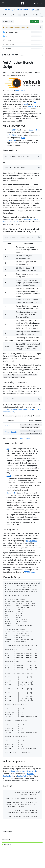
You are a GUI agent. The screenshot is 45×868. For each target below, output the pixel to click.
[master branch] (8, 21)
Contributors (7, 832)
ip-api (23, 138)
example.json (25, 438)
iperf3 (26, 104)
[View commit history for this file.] (40, 27)
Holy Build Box (31, 541)
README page (29, 572)
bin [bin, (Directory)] (7, 36)
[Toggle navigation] (3, 3)
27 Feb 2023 (11, 130)
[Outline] (42, 55)
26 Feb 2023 (11, 135)
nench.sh (22, 771)
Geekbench (32, 106)
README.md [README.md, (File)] (10, 45)
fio (35, 102)
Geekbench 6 (34, 130)
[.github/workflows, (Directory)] (12, 32)
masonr (7, 9)
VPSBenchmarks (11, 432)
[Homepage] (22, 3)
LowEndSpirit (8, 776)
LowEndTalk (22, 776)
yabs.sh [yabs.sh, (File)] (8, 49)
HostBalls (31, 774)
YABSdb (8, 426)
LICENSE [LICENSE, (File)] (9, 40)
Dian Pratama (20, 90)
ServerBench (31, 771)
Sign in (36, 3)
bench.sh (15, 771)
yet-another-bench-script (23, 9)
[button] (39, 156)
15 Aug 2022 (11, 140)
